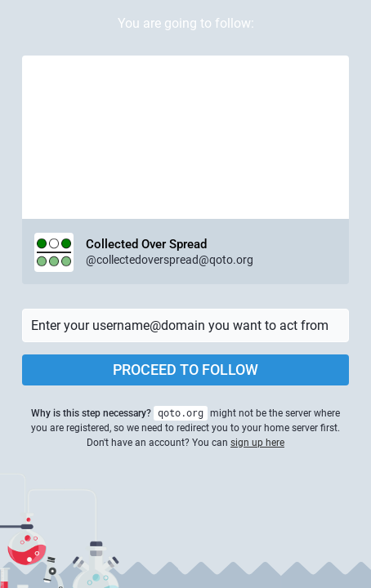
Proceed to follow (185, 370)
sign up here (257, 443)
